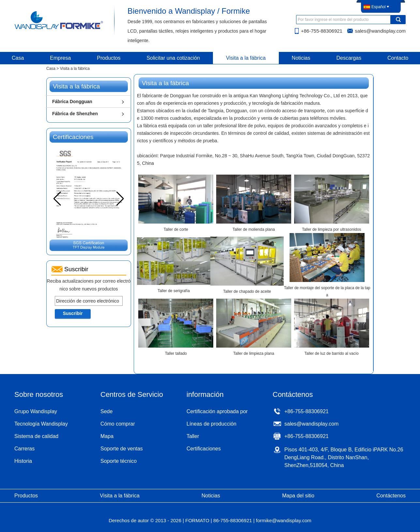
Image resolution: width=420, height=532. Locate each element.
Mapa (107, 436)
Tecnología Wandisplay (41, 424)
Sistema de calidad (36, 436)
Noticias (301, 58)
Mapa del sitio (298, 496)
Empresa (60, 58)
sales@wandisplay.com (380, 31)
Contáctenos (391, 496)
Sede (106, 411)
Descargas (349, 58)
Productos (109, 58)
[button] (120, 199)
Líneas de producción (211, 424)
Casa (51, 69)
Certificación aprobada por (217, 411)
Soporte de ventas (122, 449)
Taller (193, 436)
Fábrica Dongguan (72, 102)
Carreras (24, 449)
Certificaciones (204, 449)
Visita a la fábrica (246, 58)
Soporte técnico (119, 461)
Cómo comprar (118, 424)
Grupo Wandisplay (36, 411)
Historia (23, 461)
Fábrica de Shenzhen (75, 114)
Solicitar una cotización (173, 58)
